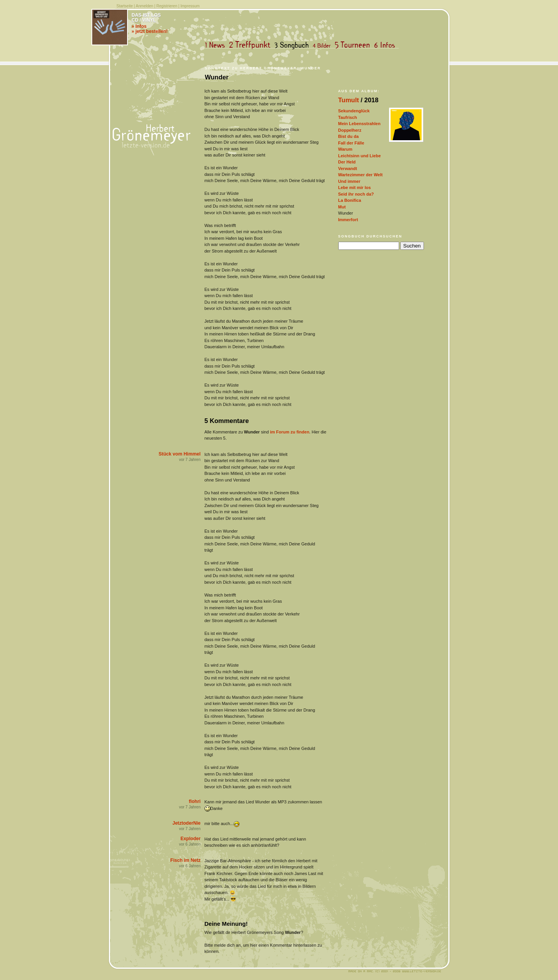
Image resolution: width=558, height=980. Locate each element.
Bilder (323, 45)
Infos (386, 45)
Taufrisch (348, 117)
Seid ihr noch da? (356, 194)
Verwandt (348, 168)
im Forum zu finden (290, 432)
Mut (342, 207)
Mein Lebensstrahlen (359, 124)
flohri (195, 801)
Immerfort (348, 220)
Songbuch (293, 45)
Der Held (347, 162)
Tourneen (354, 45)
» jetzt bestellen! (150, 31)
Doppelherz (350, 130)
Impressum (190, 6)
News (217, 45)
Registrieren (167, 6)
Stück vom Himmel (179, 454)
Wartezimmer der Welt (361, 175)
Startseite (125, 6)
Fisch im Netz (186, 860)
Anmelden (144, 6)
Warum (345, 149)
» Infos (139, 26)
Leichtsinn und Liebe (360, 156)
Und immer (349, 181)
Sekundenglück (354, 111)
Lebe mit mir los (355, 187)
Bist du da (349, 136)
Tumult (349, 100)
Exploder (191, 839)
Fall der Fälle (351, 143)
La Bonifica (350, 200)
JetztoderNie (187, 823)
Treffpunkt (251, 45)
